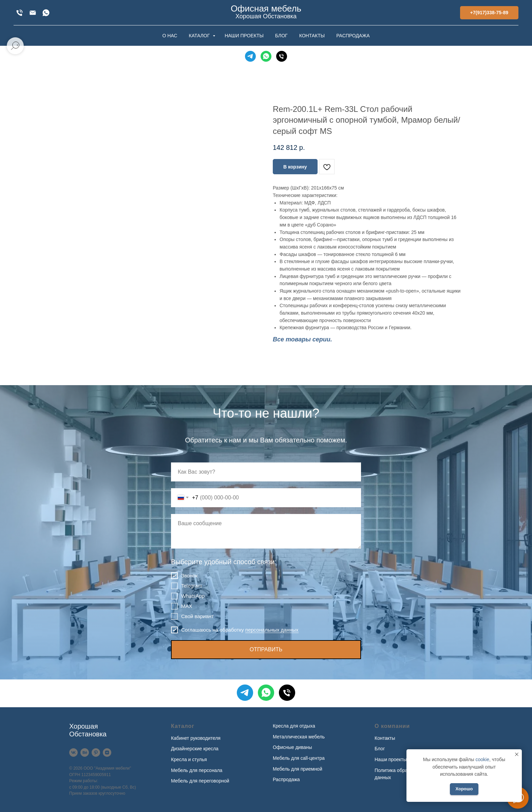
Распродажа (286, 779)
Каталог (183, 726)
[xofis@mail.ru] (33, 13)
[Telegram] (250, 56)
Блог (380, 749)
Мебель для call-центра (299, 758)
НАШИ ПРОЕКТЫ (244, 36)
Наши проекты (391, 759)
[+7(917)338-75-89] (20, 13)
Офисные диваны (292, 747)
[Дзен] (107, 752)
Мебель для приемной (298, 769)
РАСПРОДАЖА (353, 36)
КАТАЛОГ (200, 36)
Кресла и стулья (189, 759)
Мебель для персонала (197, 770)
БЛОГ (281, 36)
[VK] (73, 752)
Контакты (385, 738)
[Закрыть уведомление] (517, 754)
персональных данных (272, 630)
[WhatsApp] (46, 13)
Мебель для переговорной (200, 781)
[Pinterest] (96, 752)
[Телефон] (282, 56)
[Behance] (85, 752)
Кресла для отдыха (294, 726)
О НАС (170, 36)
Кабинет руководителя (196, 738)
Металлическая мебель (299, 737)
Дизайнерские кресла (195, 749)
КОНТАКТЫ (312, 36)
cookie (482, 759)
